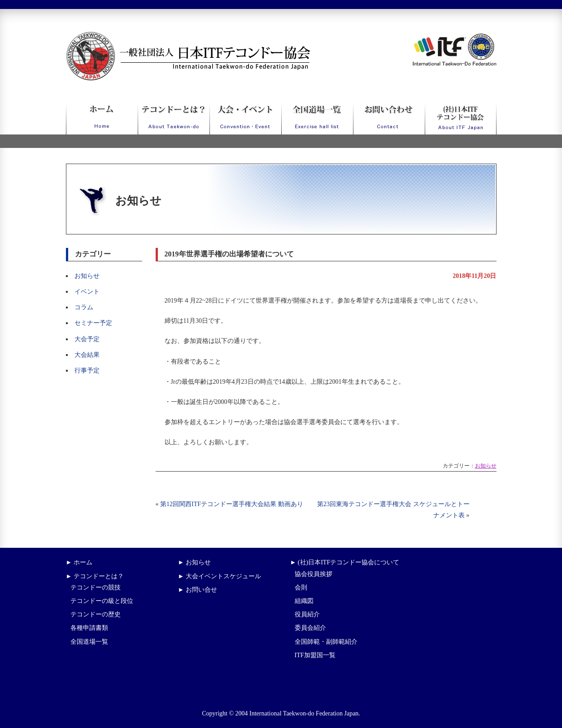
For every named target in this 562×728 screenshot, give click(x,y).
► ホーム (79, 562)
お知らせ (87, 276)
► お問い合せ (198, 590)
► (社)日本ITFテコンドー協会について (345, 562)
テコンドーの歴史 (96, 614)
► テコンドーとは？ (95, 576)
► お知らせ (194, 562)
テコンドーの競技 (96, 587)
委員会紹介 (310, 628)
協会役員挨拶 (314, 574)
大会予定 (87, 339)
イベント (87, 292)
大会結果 (87, 355)
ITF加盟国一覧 (315, 655)
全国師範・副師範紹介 (326, 642)
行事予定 (87, 370)
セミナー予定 (93, 323)
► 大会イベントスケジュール (220, 576)
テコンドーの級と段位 (102, 601)
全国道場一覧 (89, 642)
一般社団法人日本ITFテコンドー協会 (172, 37)
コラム (84, 307)
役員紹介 (307, 614)
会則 (301, 587)
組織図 (304, 601)
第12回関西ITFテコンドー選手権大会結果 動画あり (232, 504)
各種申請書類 (89, 628)
